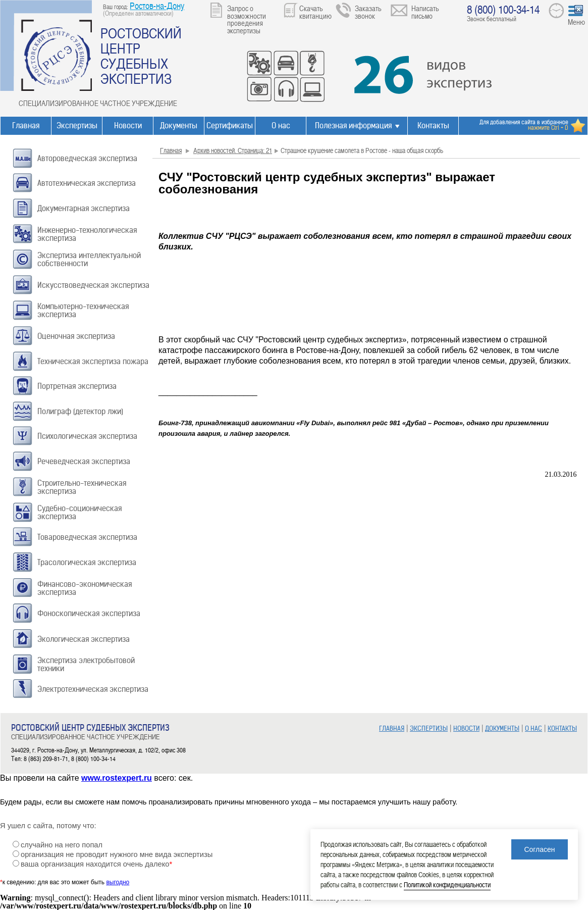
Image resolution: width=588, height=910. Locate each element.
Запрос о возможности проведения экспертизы (247, 19)
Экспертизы (77, 125)
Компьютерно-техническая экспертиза (83, 310)
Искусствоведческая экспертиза (93, 285)
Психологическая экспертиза (87, 436)
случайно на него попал (62, 845)
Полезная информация (353, 125)
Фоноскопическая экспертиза (89, 613)
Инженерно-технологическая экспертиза (87, 234)
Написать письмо (425, 12)
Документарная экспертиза (84, 208)
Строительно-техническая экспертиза (82, 487)
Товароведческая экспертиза (87, 537)
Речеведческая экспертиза (84, 461)
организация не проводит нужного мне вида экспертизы (117, 854)
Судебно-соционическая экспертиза (79, 512)
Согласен (539, 849)
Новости (128, 125)
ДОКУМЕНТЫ (502, 728)
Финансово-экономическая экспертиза (85, 588)
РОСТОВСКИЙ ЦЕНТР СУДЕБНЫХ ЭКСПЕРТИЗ (141, 56)
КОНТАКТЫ (562, 728)
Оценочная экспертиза (76, 336)
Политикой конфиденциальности (447, 884)
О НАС (533, 728)
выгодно (118, 882)
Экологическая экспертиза (84, 639)
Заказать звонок (368, 12)
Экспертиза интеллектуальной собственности (89, 259)
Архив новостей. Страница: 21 (233, 150)
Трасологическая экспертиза (87, 562)
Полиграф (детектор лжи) (80, 411)
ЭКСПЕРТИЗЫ (429, 728)
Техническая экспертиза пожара (93, 361)
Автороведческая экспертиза (87, 158)
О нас (281, 125)
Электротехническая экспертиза (93, 689)
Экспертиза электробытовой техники (86, 664)
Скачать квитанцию (315, 12)
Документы (179, 125)
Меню (576, 22)
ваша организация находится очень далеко (96, 864)
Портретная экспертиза (77, 386)
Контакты (433, 125)
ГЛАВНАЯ (392, 728)
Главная (26, 125)
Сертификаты (230, 125)
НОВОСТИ (466, 728)
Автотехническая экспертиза (87, 183)
